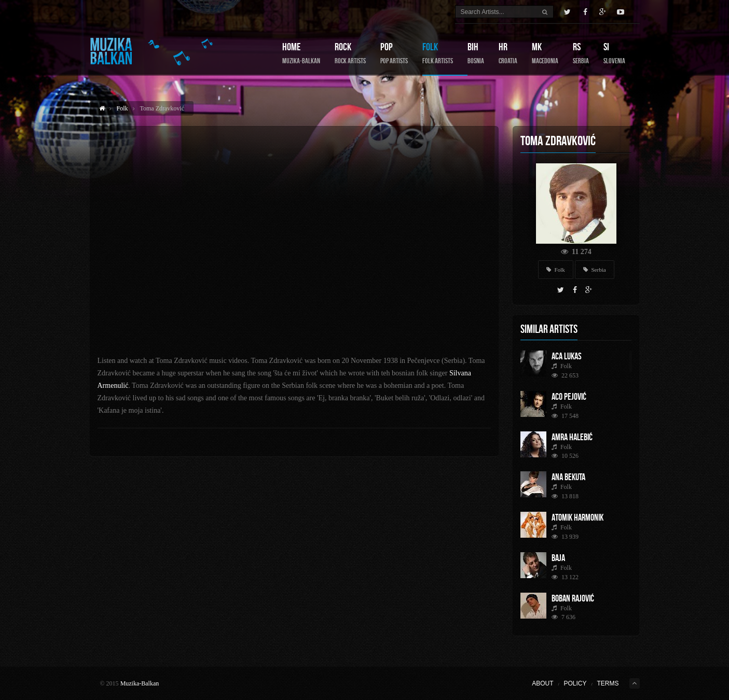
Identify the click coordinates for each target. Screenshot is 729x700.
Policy (575, 683)
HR (508, 53)
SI (614, 53)
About (542, 683)
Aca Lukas (567, 356)
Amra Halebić (572, 437)
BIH (476, 53)
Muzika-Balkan (140, 683)
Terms (608, 683)
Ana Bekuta (568, 477)
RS (581, 53)
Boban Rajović (573, 598)
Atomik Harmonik (577, 517)
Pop (394, 53)
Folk (438, 53)
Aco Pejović (569, 397)
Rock (350, 53)
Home (301, 53)
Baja (558, 558)
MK (545, 53)
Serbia (595, 270)
